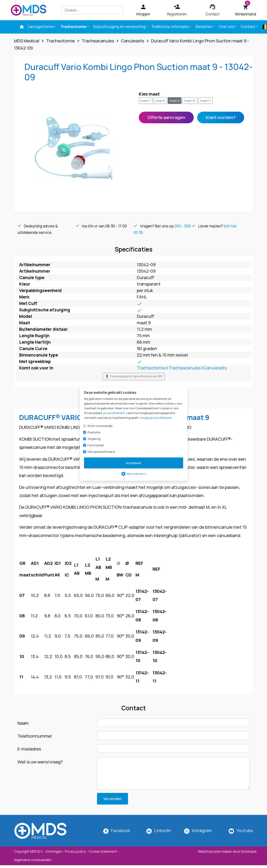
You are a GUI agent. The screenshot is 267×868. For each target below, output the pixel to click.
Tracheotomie (75, 26)
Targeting (94, 439)
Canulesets (215, 368)
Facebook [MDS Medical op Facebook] (121, 830)
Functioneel (96, 445)
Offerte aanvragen (166, 117)
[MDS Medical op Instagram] (202, 830)
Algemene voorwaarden (33, 860)
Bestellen (205, 26)
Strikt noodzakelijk (100, 426)
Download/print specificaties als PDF (134, 377)
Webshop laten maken (215, 852)
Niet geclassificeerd (101, 452)
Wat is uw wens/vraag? (40, 762)
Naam (23, 723)
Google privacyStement (156, 418)
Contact (250, 26)
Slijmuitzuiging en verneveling (121, 26)
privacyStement (114, 413)
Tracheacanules (184, 368)
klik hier (230, 226)
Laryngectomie (42, 26)
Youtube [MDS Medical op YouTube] (245, 830)
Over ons (228, 26)
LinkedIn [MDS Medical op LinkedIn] (163, 830)
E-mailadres (29, 749)
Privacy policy (75, 852)
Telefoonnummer (35, 736)
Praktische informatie (172, 26)
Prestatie (94, 432)
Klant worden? (221, 117)
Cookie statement (103, 852)
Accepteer (134, 463)
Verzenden (112, 799)
